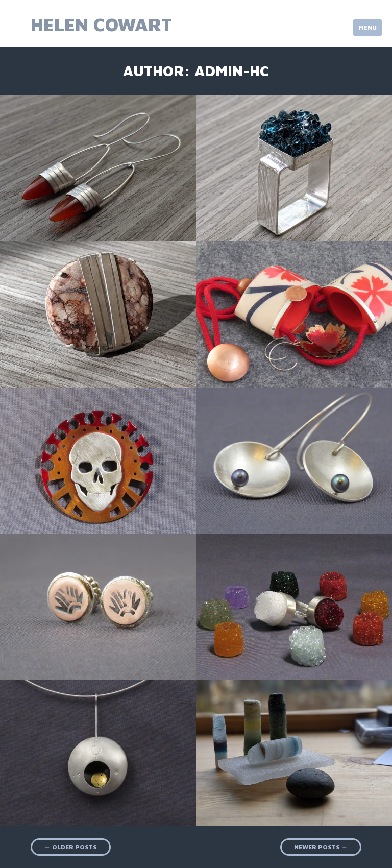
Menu (367, 27)
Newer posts (321, 847)
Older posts (71, 847)
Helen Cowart (101, 24)
